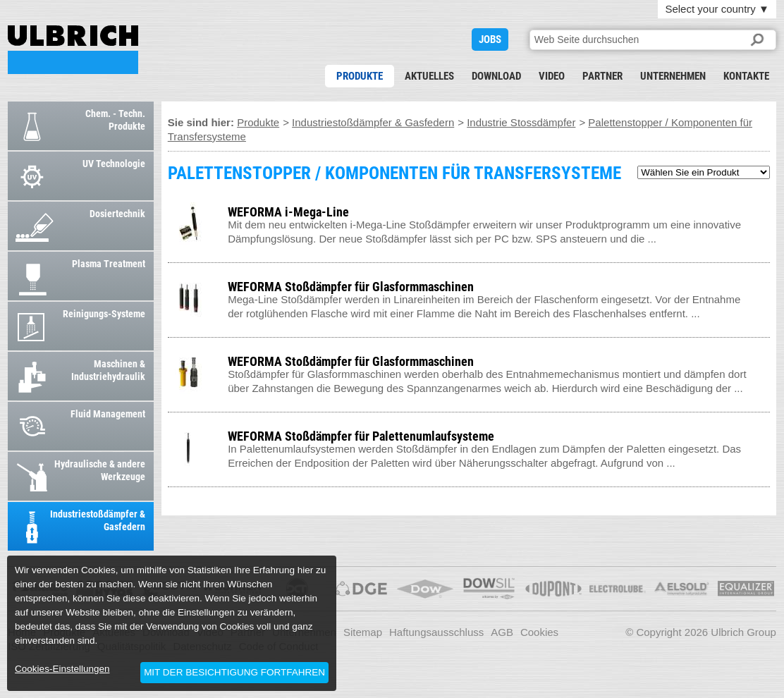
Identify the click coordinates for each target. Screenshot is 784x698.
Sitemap (363, 632)
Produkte (360, 76)
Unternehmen (673, 76)
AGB (502, 632)
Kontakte (746, 76)
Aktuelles (429, 76)
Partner (602, 76)
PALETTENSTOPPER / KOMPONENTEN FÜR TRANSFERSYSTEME (73, 50)
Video (552, 76)
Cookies (539, 632)
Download (496, 76)
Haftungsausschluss (436, 632)
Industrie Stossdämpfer (521, 122)
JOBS (490, 39)
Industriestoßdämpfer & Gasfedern (373, 122)
